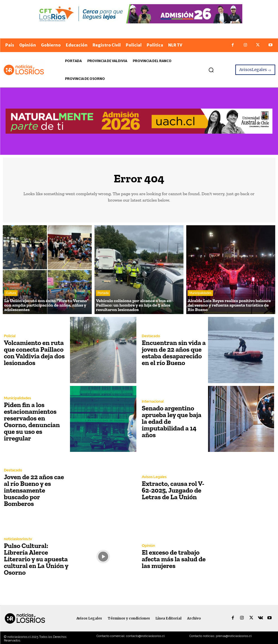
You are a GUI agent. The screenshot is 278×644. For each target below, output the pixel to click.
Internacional (153, 401)
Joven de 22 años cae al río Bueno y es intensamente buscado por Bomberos (34, 490)
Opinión (149, 546)
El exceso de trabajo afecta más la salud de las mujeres (174, 559)
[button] (211, 70)
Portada (103, 293)
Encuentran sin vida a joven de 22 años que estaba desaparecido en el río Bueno (174, 353)
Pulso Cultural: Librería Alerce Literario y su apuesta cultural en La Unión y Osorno (36, 559)
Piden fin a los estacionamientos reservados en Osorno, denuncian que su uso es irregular (32, 421)
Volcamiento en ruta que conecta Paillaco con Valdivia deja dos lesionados (34, 353)
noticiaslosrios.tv (18, 539)
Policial (10, 336)
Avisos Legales (154, 477)
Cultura (11, 293)
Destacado (151, 336)
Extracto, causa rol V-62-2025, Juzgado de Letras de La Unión (173, 490)
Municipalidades (200, 293)
